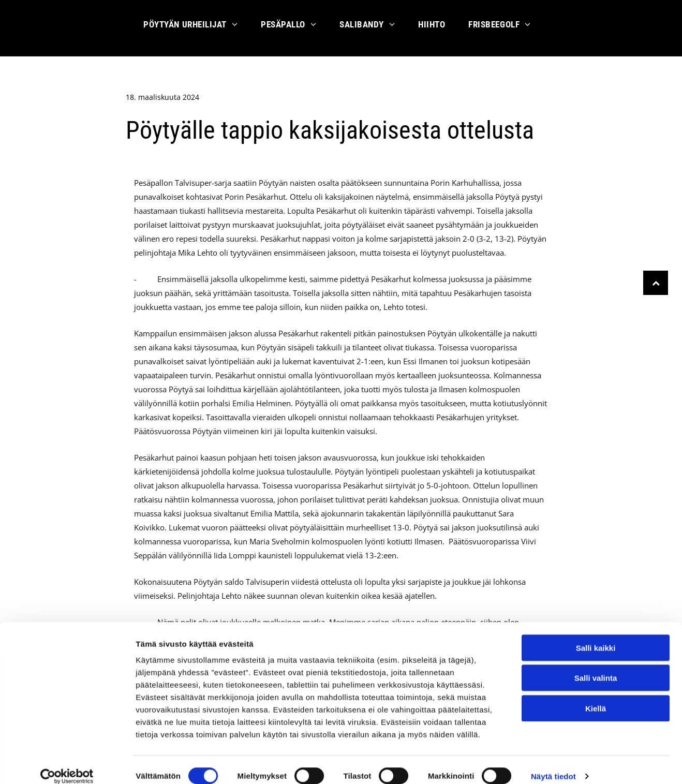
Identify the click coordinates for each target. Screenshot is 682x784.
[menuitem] (194, 28)
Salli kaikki (596, 635)
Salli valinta (596, 666)
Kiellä (596, 696)
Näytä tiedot (553, 764)
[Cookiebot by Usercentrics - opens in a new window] (67, 764)
